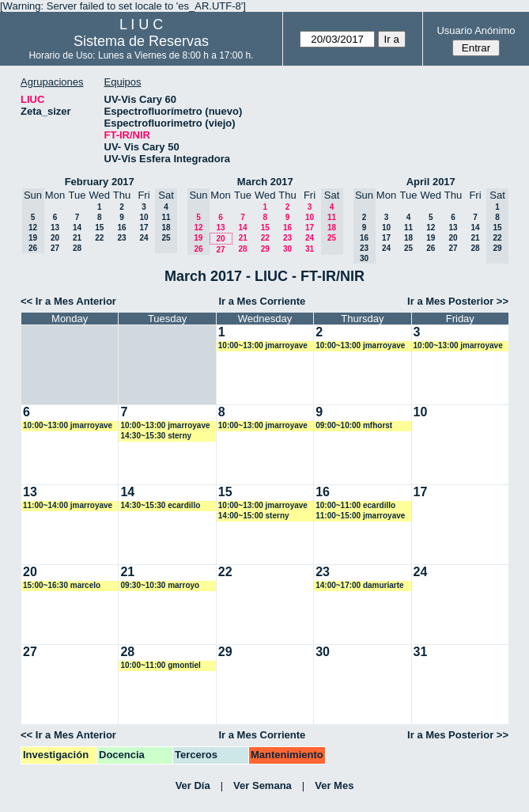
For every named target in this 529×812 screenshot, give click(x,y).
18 (408, 238)
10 (144, 217)
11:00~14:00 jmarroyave (68, 505)
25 (408, 248)
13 (55, 228)
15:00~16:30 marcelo (62, 585)
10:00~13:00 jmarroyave (263, 345)
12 (431, 228)
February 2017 (100, 182)
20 (55, 238)
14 (77, 228)
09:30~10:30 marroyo (160, 585)
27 (55, 248)
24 (144, 238)
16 (121, 228)
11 (408, 228)
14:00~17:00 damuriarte (359, 585)
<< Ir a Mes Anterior (68, 301)
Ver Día (193, 785)
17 (144, 228)
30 (287, 249)
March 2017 (265, 182)
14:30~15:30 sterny (156, 436)
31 (310, 249)
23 (121, 238)
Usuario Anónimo (476, 30)
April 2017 (431, 182)
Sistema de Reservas (141, 41)
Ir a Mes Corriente (263, 301)
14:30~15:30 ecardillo (160, 505)
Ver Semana (263, 785)
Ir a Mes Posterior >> (458, 301)
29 (265, 249)
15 (99, 228)
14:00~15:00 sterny (254, 516)
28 (77, 248)
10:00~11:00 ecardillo (355, 505)
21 (77, 238)
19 (431, 238)
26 (431, 248)
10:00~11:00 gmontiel (160, 665)
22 (99, 238)
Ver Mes (334, 785)
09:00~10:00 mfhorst (354, 425)
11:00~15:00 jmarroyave (360, 516)
